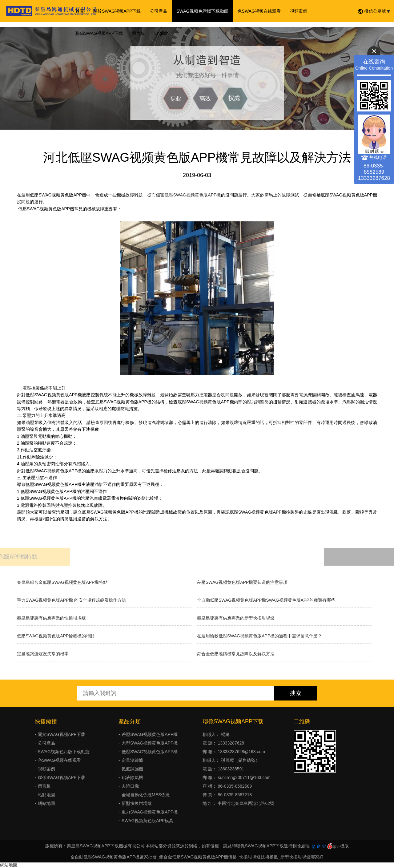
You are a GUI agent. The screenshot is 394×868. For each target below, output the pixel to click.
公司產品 (159, 11)
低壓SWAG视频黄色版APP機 (193, 195)
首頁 (80, 11)
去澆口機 (130, 786)
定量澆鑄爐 (132, 760)
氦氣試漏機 (132, 769)
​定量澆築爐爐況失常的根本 (43, 654)
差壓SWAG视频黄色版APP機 (150, 734)
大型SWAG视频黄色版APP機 (150, 743)
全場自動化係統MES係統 (146, 795)
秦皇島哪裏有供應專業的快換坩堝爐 (51, 618)
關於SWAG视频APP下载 (117, 11)
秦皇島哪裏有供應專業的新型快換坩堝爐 (236, 618)
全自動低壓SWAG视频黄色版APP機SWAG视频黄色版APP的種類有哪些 (266, 600)
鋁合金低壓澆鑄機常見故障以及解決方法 (236, 654)
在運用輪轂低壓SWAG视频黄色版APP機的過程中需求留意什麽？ (259, 636)
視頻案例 (299, 11)
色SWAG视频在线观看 (259, 11)
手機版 (342, 846)
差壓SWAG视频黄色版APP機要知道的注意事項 (242, 582)
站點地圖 (46, 795)
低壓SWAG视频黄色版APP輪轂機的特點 (56, 636)
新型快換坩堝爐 (137, 803)
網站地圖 (46, 803)
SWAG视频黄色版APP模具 (147, 821)
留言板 (139, 33)
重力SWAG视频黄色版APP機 (150, 812)
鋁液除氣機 (132, 777)
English (161, 33)
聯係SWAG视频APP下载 (99, 33)
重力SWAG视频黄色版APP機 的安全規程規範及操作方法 (71, 600)
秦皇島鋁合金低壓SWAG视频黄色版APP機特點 (62, 582)
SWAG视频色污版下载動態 (202, 11)
